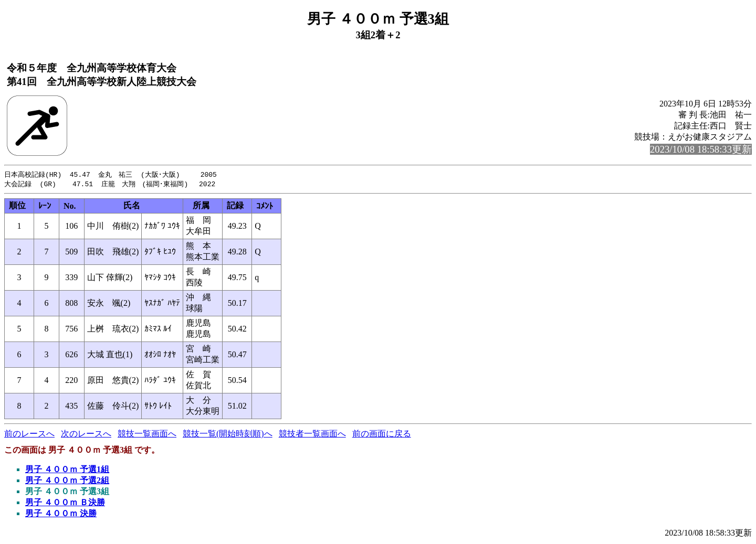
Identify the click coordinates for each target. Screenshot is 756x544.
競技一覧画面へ (147, 435)
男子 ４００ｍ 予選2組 (67, 481)
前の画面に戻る (382, 435)
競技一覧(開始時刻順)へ (228, 435)
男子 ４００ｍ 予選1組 (67, 470)
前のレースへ (29, 435)
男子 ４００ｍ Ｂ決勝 (65, 503)
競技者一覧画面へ (312, 435)
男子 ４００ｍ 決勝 (61, 514)
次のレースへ (86, 435)
